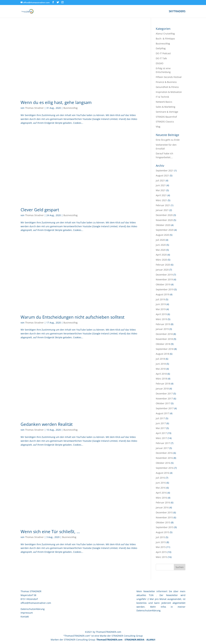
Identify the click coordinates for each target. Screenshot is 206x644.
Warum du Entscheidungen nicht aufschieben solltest (73, 317)
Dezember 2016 (164, 453)
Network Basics (164, 102)
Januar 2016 (162, 507)
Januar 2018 (162, 389)
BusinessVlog (70, 108)
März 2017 (161, 438)
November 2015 (164, 517)
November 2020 (164, 220)
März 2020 (161, 260)
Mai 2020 (161, 250)
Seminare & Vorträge (167, 112)
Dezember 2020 (164, 215)
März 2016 (161, 498)
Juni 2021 (161, 185)
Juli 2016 (160, 478)
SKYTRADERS (177, 12)
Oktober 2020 (163, 225)
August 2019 (162, 294)
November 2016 (164, 458)
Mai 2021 (161, 190)
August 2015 (162, 532)
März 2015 (161, 557)
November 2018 (164, 339)
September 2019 (165, 289)
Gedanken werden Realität (47, 424)
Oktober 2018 (163, 344)
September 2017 (165, 408)
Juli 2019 (160, 299)
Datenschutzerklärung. (149, 610)
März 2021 (161, 200)
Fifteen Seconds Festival (169, 77)
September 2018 (165, 349)
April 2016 (161, 493)
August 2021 (162, 175)
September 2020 (165, 230)
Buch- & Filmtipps (165, 39)
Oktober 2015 (163, 522)
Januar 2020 (162, 270)
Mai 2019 (161, 309)
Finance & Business (166, 82)
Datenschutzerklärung (33, 609)
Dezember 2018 (164, 334)
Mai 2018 (161, 369)
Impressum (27, 613)
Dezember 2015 (164, 512)
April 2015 (161, 552)
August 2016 (162, 473)
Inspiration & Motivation (169, 92)
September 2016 (165, 468)
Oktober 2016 (163, 463)
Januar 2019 (162, 329)
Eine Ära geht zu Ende (168, 140)
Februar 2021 (163, 205)
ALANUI (151, 640)
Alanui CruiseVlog (165, 34)
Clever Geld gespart (40, 210)
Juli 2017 (160, 418)
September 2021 (165, 170)
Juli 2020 (160, 240)
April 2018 (161, 374)
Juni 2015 (161, 542)
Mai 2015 (161, 547)
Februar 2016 (163, 502)
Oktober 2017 (163, 403)
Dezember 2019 (164, 275)
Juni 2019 (161, 304)
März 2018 (161, 379)
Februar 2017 (163, 443)
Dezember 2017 (164, 394)
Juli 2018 (160, 359)
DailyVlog (161, 48)
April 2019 (161, 314)
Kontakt (25, 617)
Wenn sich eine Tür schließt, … (50, 532)
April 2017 (161, 433)
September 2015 (165, 527)
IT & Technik (162, 97)
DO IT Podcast (163, 53)
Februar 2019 (163, 324)
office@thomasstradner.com (36, 603)
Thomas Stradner (34, 108)
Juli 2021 (160, 180)
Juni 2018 (161, 364)
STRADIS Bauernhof (166, 117)
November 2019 (164, 279)
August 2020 (162, 235)
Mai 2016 (161, 488)
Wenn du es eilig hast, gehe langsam (56, 102)
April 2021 (161, 195)
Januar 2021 (162, 210)
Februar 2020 (163, 265)
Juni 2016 (161, 483)
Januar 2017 (162, 448)
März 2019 (161, 319)
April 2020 (161, 255)
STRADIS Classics (165, 122)
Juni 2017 (161, 423)
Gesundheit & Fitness (167, 87)
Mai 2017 (161, 428)
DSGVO (160, 63)
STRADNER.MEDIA (134, 640)
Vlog (158, 127)
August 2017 (162, 413)
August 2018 (162, 354)
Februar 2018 (163, 384)
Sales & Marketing (166, 107)
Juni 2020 (161, 245)
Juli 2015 (160, 537)
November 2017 (164, 399)
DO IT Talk (161, 58)
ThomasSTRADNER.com (109, 640)
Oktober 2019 (163, 284)
